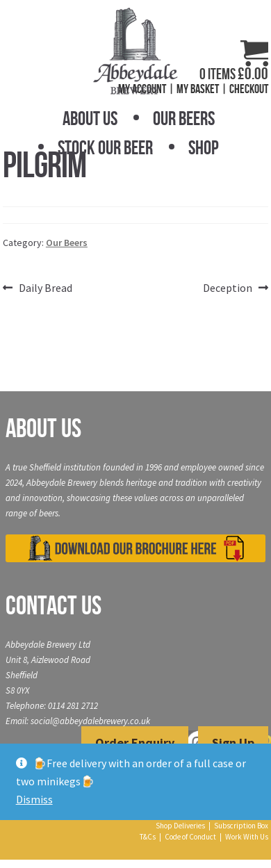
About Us (90, 118)
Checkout (249, 89)
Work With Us (247, 837)
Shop (204, 148)
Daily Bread (45, 288)
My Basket (198, 89)
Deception (228, 288)
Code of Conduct (190, 837)
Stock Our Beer (105, 148)
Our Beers (184, 118)
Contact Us (54, 605)
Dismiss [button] (34, 799)
